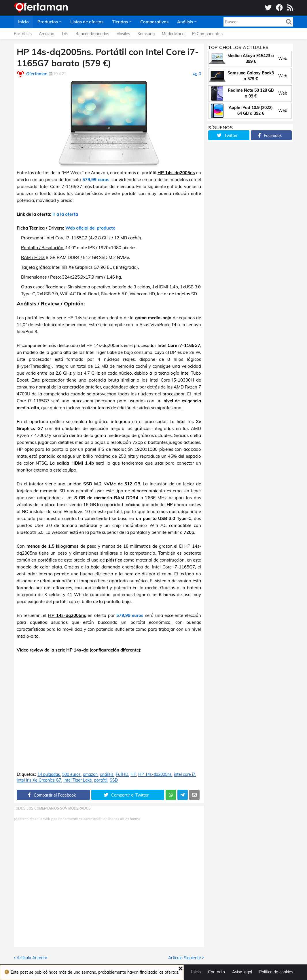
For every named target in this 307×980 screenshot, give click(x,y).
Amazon (47, 34)
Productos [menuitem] (48, 22)
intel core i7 (185, 775)
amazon (90, 775)
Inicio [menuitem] (23, 22)
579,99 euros (96, 180)
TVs (65, 34)
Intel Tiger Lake (78, 780)
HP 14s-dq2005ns (155, 775)
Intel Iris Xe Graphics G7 (39, 780)
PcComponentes (207, 34)
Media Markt (173, 34)
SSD (114, 780)
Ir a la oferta (65, 214)
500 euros (71, 775)
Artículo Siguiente (185, 958)
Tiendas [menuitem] (120, 22)
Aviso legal (242, 972)
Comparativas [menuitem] (154, 22)
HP (133, 775)
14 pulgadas (49, 775)
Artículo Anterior (32, 958)
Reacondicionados (92, 34)
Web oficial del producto (90, 228)
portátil (101, 780)
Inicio (196, 972)
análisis (107, 775)
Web (283, 59)
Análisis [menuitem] (185, 22)
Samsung (146, 34)
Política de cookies (276, 972)
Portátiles (23, 34)
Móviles (123, 34)
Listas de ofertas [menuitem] (87, 22)
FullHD (122, 775)
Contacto (216, 972)
